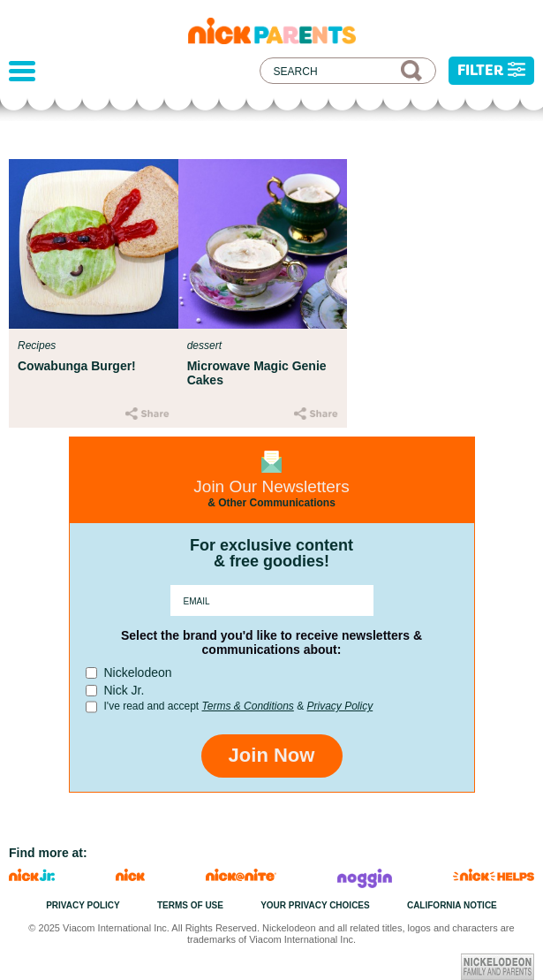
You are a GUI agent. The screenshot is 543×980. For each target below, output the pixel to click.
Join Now (272, 755)
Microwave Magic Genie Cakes (257, 373)
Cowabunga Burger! (77, 366)
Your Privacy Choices (315, 905)
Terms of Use (190, 905)
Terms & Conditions (248, 706)
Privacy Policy (339, 706)
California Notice (452, 905)
